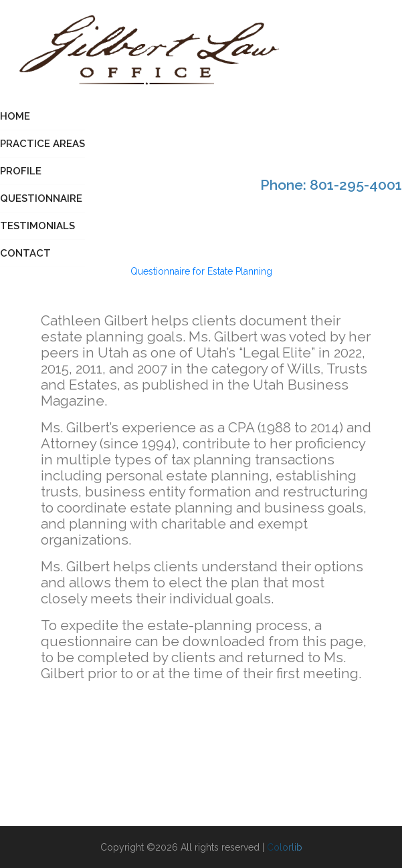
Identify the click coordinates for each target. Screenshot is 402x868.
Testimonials (37, 226)
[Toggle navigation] (394, 53)
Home (15, 116)
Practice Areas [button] (42, 144)
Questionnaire (41, 198)
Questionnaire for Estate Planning (201, 271)
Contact (25, 253)
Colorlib (285, 847)
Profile (21, 171)
